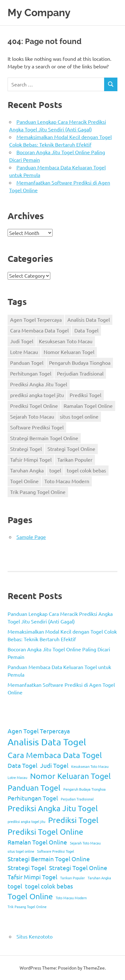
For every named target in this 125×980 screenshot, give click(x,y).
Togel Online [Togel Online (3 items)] (24, 481)
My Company (39, 13)
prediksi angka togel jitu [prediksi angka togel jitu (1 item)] (37, 395)
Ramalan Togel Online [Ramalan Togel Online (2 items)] (88, 406)
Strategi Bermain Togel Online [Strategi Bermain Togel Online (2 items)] (44, 438)
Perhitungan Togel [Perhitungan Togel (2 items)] (31, 373)
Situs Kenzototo (34, 936)
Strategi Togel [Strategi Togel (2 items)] (26, 449)
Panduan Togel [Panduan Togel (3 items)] (27, 363)
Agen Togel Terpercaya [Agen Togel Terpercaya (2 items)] (36, 319)
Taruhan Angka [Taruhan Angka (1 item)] (27, 470)
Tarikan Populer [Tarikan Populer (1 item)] (75, 459)
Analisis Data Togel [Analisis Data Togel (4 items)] (89, 319)
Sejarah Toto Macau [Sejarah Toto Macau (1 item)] (32, 416)
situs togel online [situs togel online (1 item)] (79, 416)
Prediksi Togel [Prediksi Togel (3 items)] (85, 395)
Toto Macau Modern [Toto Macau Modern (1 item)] (67, 481)
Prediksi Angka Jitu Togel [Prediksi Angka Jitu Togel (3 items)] (39, 384)
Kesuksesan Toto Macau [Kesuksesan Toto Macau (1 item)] (66, 341)
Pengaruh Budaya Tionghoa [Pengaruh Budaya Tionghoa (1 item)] (80, 363)
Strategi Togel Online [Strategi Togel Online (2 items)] (71, 449)
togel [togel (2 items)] (55, 470)
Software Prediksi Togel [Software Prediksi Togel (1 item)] (37, 427)
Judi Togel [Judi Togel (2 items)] (22, 341)
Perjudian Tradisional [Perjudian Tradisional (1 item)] (80, 373)
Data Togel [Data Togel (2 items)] (86, 330)
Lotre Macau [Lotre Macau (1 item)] (24, 352)
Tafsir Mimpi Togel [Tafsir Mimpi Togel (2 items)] (31, 459)
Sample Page (31, 537)
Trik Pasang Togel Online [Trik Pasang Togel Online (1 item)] (38, 492)
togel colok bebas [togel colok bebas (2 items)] (86, 470)
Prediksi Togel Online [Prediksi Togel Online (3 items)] (34, 406)
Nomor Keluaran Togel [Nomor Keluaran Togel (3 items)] (69, 352)
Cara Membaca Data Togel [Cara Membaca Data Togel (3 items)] (39, 330)
